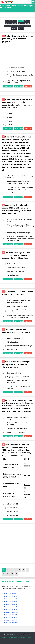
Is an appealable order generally (19, 306)
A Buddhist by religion (15, 338)
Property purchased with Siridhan (19, 377)
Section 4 (27, 21)
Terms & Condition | (13, 638)
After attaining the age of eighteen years (19, 220)
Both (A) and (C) (13, 350)
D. (3, 82)
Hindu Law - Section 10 (11, 612)
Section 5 (8, 23)
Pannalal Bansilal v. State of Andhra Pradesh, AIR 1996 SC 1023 (20, 188)
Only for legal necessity (15, 68)
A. (3, 68)
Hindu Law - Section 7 (11, 604)
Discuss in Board (19, 86)
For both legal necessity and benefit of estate (20, 76)
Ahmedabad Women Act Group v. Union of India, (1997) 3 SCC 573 (19, 183)
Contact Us (30, 638)
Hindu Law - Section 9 (11, 609)
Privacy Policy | (22, 638)
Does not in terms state (15, 271)
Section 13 (14, 28)
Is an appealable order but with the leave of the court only (20, 311)
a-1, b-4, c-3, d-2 (12, 515)
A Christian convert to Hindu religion (20, 346)
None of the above (14, 275)
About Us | (4, 638)
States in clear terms (14, 264)
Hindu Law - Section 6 (11, 602)
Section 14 (21, 28)
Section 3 (21, 21)
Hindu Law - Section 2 (11, 594)
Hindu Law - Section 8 (11, 607)
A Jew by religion (13, 342)
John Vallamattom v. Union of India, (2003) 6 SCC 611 (20, 177)
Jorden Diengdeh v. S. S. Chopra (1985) (18, 418)
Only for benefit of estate (16, 71)
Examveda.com (18, 635)
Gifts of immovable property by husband (18, 387)
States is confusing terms (16, 268)
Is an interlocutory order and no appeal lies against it (18, 301)
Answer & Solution (8, 86)
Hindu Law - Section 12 (11, 617)
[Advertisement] (17, 56)
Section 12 (28, 26)
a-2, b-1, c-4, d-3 (12, 504)
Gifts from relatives (14, 373)
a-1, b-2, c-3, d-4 (12, 511)
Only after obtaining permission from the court (19, 82)
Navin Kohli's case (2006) (16, 432)
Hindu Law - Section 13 (11, 620)
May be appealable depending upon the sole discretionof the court (20, 316)
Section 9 (7, 26)
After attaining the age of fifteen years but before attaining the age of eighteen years (20, 227)
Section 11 (21, 26)
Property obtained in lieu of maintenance (17, 381)
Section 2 (14, 21)
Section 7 (21, 23)
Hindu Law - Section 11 (11, 615)
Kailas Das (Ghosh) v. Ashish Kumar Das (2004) (20, 424)
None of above (12, 193)
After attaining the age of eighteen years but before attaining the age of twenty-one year (20, 238)
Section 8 (27, 23)
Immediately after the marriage (18, 233)
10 (12, 574)
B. (3, 71)
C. (3, 76)
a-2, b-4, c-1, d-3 (12, 508)
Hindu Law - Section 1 (11, 591)
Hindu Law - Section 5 (11, 599)
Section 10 (14, 26)
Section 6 (14, 23)
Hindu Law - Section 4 (11, 596)
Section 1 (8, 21)
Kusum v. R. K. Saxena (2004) (17, 429)
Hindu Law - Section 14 (11, 623)
